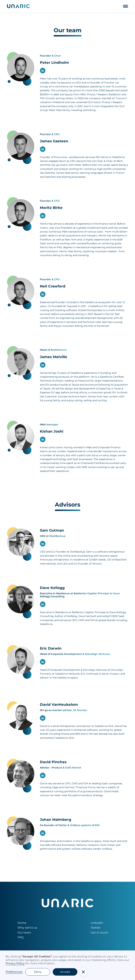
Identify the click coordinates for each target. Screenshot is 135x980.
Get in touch (99, 933)
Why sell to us (27, 928)
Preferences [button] (14, 972)
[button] (126, 6)
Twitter (96, 928)
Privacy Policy (15, 963)
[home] (18, 6)
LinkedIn (97, 923)
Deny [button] (38, 972)
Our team (24, 933)
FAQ (20, 937)
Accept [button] (65, 972)
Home (22, 923)
